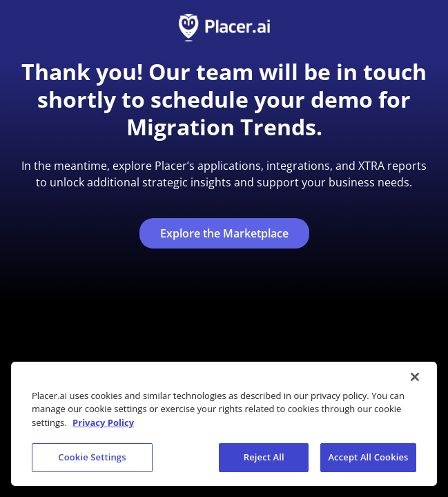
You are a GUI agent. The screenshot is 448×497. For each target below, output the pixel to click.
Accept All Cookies (368, 457)
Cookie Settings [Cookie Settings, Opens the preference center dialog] (92, 457)
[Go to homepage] (224, 28)
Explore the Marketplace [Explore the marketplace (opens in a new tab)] (224, 233)
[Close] (415, 377)
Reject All (264, 457)
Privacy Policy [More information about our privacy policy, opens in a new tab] (103, 422)
